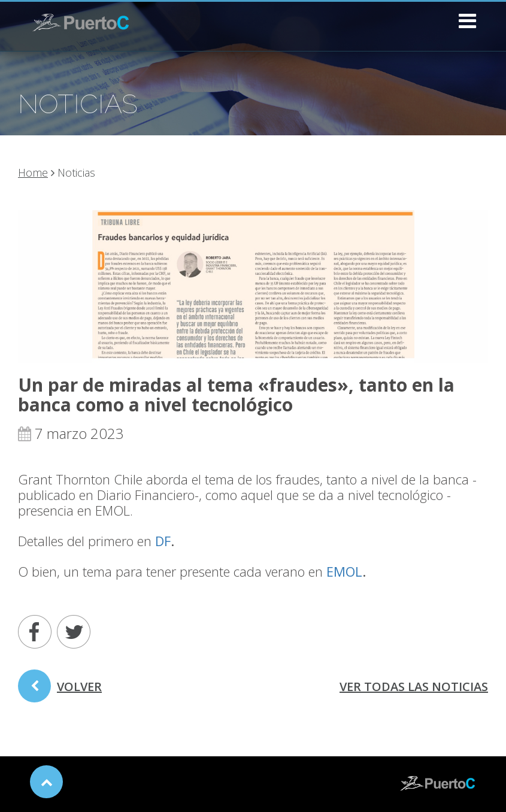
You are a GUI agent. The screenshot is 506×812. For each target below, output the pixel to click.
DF (163, 541)
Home (33, 172)
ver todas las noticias (414, 687)
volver (60, 690)
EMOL (344, 571)
